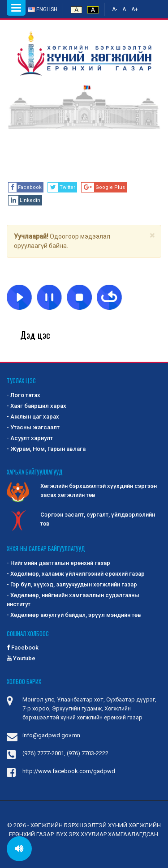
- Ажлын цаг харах (33, 417)
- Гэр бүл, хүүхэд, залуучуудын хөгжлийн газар (72, 584)
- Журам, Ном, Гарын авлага (46, 449)
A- (114, 9)
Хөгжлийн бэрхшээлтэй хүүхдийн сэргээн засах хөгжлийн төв (82, 491)
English (43, 9)
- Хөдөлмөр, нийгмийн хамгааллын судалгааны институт (73, 600)
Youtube (21, 658)
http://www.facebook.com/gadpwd (69, 771)
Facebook (23, 648)
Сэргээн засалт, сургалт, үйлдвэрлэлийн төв (81, 520)
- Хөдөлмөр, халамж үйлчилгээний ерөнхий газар (76, 574)
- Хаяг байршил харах (37, 406)
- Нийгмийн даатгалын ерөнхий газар (58, 563)
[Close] (152, 236)
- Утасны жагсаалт (33, 427)
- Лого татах (24, 395)
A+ (135, 9)
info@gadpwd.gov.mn (51, 735)
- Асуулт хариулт (30, 438)
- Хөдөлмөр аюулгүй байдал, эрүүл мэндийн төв (74, 615)
